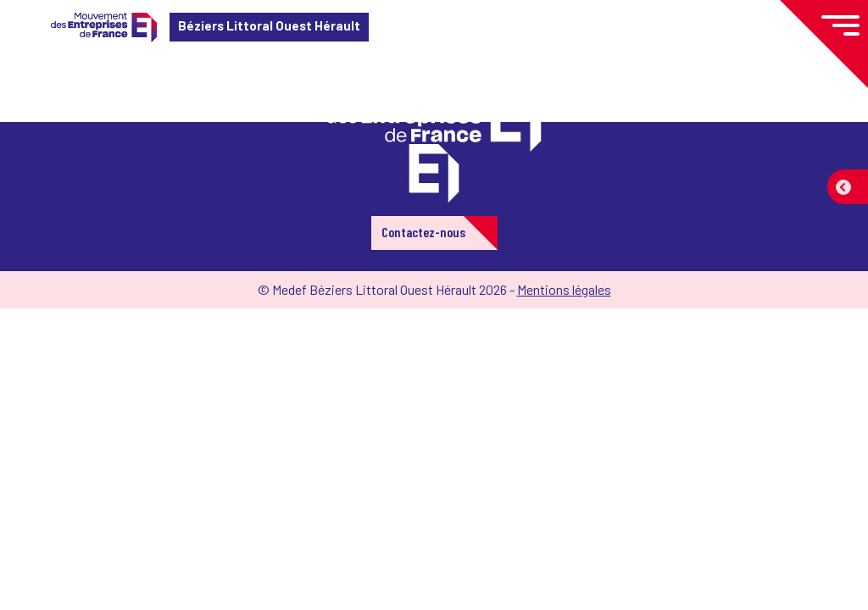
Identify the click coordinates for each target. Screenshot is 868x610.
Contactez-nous (423, 232)
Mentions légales (564, 289)
